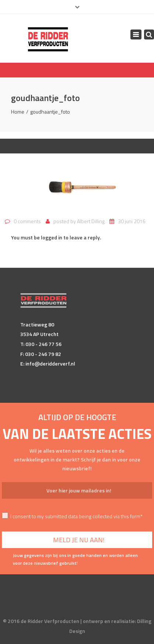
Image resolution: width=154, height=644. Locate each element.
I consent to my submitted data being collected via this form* (72, 516)
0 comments (27, 221)
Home (18, 112)
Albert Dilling (91, 221)
